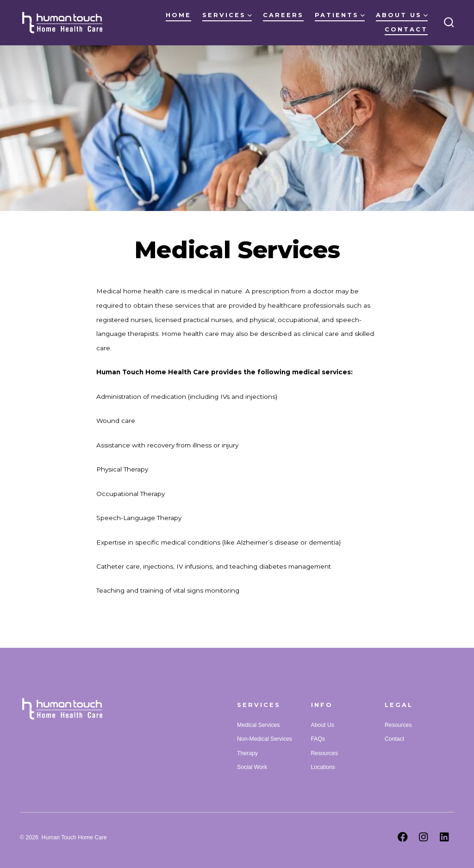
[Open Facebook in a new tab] (403, 837)
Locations (323, 767)
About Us (402, 15)
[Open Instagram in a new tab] (424, 837)
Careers (283, 15)
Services (227, 15)
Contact (406, 29)
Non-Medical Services (265, 739)
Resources (324, 753)
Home (178, 15)
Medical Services (258, 725)
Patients (340, 15)
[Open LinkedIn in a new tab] (444, 837)
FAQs (318, 739)
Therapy (247, 753)
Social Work (252, 767)
